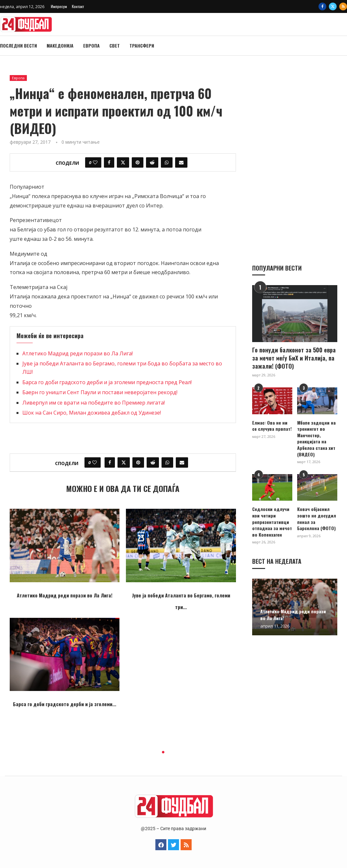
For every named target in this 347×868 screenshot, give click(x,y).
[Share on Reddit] (152, 162)
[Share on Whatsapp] (167, 162)
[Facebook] (322, 6)
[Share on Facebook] (109, 162)
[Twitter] (333, 6)
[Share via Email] (181, 162)
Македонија (60, 45)
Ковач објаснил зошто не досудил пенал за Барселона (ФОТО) (317, 518)
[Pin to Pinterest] (138, 162)
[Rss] (343, 6)
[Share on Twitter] (123, 162)
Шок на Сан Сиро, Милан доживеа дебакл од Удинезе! (92, 413)
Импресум (59, 6)
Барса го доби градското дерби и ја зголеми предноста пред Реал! (107, 382)
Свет (115, 45)
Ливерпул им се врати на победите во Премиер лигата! (94, 403)
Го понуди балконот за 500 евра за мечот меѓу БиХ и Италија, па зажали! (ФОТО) (294, 358)
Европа (91, 45)
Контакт (78, 6)
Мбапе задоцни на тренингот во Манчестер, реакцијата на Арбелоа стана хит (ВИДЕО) (316, 438)
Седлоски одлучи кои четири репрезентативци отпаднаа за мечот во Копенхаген (272, 521)
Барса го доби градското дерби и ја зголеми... (65, 704)
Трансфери (142, 45)
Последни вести (18, 45)
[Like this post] (95, 162)
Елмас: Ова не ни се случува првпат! (272, 425)
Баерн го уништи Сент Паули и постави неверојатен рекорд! (100, 392)
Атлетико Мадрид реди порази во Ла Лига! (78, 353)
